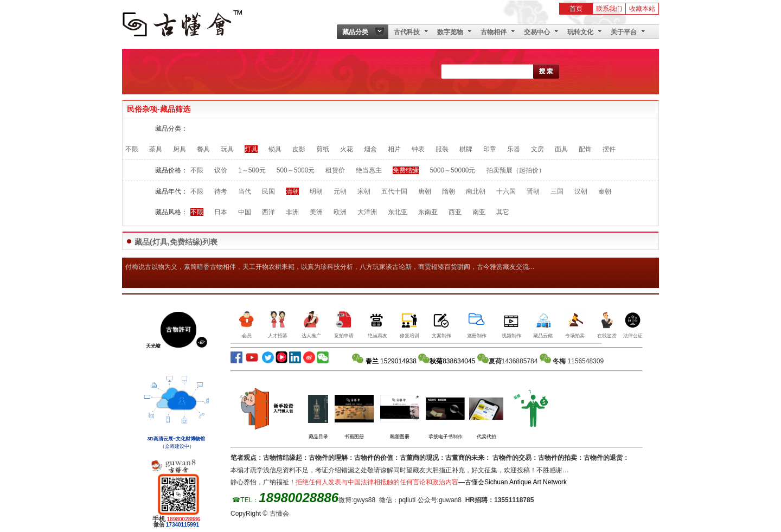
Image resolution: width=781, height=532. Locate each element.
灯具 (251, 149)
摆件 (609, 149)
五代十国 (394, 191)
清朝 (292, 191)
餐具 (203, 149)
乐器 (514, 149)
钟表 (418, 149)
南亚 (479, 212)
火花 (347, 149)
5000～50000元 (452, 170)
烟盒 (370, 149)
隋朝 (449, 191)
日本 (221, 212)
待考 (221, 191)
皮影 (299, 149)
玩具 (227, 149)
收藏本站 (642, 9)
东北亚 (398, 212)
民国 (268, 191)
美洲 (316, 212)
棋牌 (466, 149)
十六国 (506, 191)
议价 (221, 170)
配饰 (585, 149)
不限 (132, 149)
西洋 (268, 212)
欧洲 (340, 212)
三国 (557, 191)
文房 (537, 149)
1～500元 (252, 170)
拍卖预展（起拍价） (516, 170)
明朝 (316, 191)
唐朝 (425, 191)
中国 (245, 212)
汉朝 (581, 191)
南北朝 (476, 191)
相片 (394, 149)
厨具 (180, 149)
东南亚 (428, 212)
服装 (442, 149)
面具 (561, 149)
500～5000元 (296, 170)
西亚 (455, 212)
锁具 (275, 149)
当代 (245, 191)
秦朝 (605, 191)
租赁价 (335, 170)
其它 (503, 212)
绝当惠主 (369, 170)
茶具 (156, 149)
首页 (576, 9)
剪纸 (323, 149)
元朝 (340, 191)
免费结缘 (406, 170)
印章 (490, 149)
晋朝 (533, 191)
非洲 (292, 212)
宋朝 (364, 191)
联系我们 (609, 9)
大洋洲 (367, 212)
